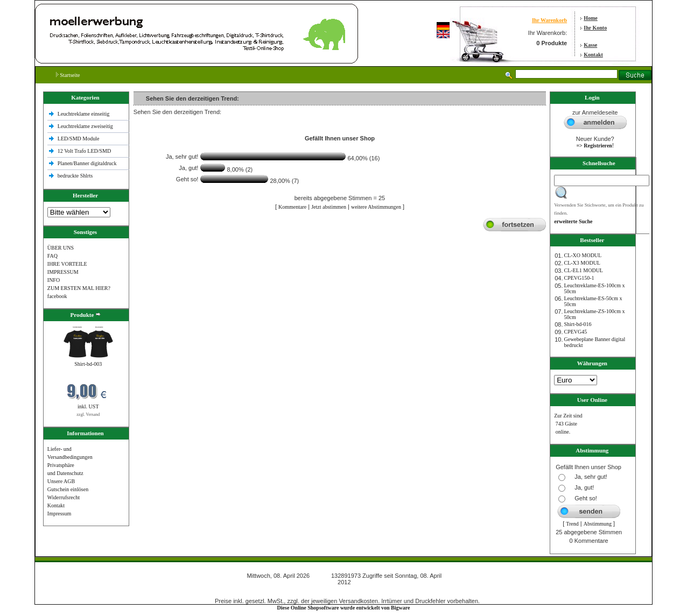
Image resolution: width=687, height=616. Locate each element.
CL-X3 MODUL (582, 263)
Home (591, 18)
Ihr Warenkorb (549, 20)
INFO (54, 280)
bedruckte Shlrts (75, 176)
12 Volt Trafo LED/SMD (84, 151)
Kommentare (292, 207)
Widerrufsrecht (64, 497)
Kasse (590, 45)
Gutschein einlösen (68, 489)
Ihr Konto (595, 28)
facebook (57, 296)
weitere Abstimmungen (376, 207)
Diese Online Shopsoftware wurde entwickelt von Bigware (344, 608)
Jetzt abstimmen (329, 207)
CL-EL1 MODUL (583, 270)
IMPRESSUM (63, 272)
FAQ (52, 256)
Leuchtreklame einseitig (84, 114)
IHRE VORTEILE (67, 264)
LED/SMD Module (79, 139)
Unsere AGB (61, 481)
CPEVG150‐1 (579, 278)
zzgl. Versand (88, 415)
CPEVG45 (575, 332)
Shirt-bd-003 (88, 364)
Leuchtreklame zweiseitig (86, 126)
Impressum (59, 514)
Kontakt (593, 55)
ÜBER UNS (61, 248)
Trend (572, 524)
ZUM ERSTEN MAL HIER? (79, 288)
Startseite (68, 75)
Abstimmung (598, 524)
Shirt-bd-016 (577, 324)
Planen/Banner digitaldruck (87, 163)
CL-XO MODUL (583, 255)
